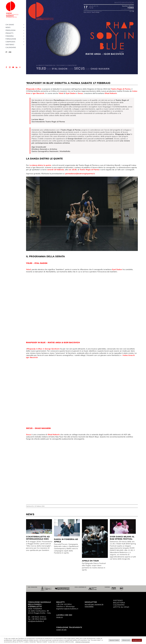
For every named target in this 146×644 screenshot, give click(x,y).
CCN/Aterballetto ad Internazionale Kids (38, 538)
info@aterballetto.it (36, 621)
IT (6, 52)
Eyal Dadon (71, 93)
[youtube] (13, 67)
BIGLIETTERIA (119, 603)
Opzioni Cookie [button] (114, 640)
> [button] (136, 515)
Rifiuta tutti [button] (126, 640)
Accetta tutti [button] (137, 640)
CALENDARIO (119, 605)
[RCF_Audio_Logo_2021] (122, 587)
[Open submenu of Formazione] (23, 39)
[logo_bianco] (12, 2)
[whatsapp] (20, 67)
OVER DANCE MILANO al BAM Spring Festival (122, 538)
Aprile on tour (90, 561)
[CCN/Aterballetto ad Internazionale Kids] (39, 526)
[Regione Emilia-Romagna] (62, 588)
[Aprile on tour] (95, 539)
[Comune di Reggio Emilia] (46, 587)
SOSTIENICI (118, 600)
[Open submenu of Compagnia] (23, 42)
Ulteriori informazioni (83, 642)
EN (10, 52)
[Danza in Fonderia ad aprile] (67, 528)
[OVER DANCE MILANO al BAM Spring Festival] (123, 526)
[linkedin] (17, 67)
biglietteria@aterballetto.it (67, 609)
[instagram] (10, 67)
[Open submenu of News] (23, 27)
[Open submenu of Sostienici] (23, 45)
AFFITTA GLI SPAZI (121, 607)
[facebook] (6, 67)
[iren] (114, 588)
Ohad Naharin (53, 435)
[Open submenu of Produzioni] (23, 30)
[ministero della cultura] (93, 588)
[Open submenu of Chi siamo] (23, 25)
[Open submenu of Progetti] (23, 33)
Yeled (61, 93)
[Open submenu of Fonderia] (23, 36)
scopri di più (61, 630)
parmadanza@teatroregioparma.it (80, 174)
